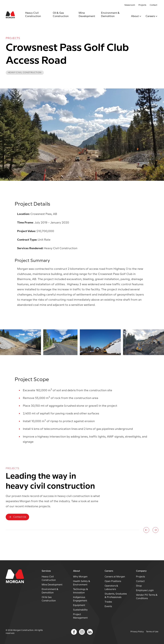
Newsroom (130, 5)
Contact (153, 5)
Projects (142, 5)
